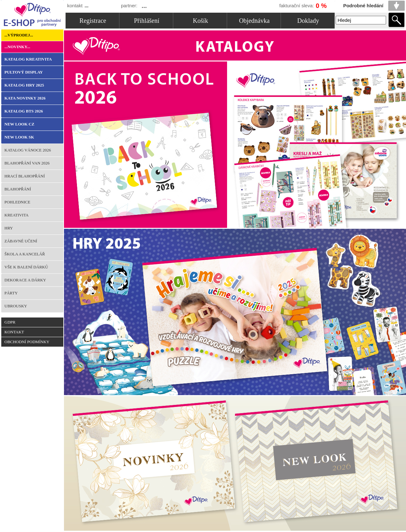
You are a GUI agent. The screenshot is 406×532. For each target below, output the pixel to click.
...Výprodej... (19, 35)
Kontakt (14, 332)
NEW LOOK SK (19, 137)
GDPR (10, 322)
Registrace (93, 21)
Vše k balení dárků (26, 267)
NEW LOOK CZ (19, 124)
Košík (200, 21)
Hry (9, 228)
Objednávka (254, 21)
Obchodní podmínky (27, 342)
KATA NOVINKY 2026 (25, 98)
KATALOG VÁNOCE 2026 (28, 150)
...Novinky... (17, 47)
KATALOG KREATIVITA (28, 59)
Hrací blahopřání (25, 176)
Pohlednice (17, 202)
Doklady (308, 21)
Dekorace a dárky (25, 280)
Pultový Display (24, 72)
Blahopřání (18, 189)
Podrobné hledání (363, 6)
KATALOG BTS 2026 (24, 111)
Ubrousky (16, 306)
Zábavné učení (21, 241)
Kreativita (16, 215)
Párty (11, 293)
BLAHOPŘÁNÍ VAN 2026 (27, 163)
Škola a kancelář (25, 254)
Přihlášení (147, 21)
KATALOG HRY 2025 (24, 85)
